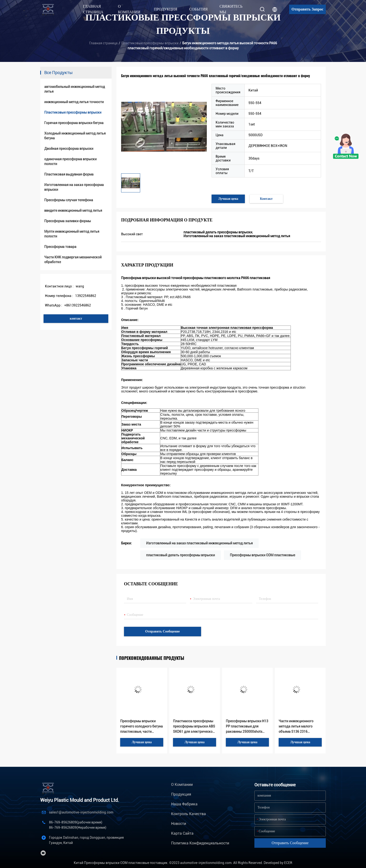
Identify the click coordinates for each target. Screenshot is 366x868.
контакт (76, 319)
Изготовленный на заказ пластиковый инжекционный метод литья (199, 543)
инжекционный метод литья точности (74, 102)
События (198, 9)
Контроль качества (188, 814)
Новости (179, 824)
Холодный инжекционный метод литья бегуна (75, 136)
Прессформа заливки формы (68, 221)
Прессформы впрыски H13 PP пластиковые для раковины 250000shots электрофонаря (247, 727)
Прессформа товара (60, 247)
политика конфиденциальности (200, 843)
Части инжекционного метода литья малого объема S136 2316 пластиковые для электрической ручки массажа (296, 727)
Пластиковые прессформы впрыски (150, 43)
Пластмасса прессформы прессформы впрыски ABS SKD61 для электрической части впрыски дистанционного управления (194, 727)
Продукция (181, 794)
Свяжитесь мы (231, 9)
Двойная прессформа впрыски (69, 149)
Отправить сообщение (163, 631)
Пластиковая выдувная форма (69, 174)
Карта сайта (182, 833)
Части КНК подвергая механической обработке (73, 260)
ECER (288, 863)
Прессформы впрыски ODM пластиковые (262, 555)
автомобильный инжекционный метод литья (75, 89)
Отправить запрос (307, 9)
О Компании (182, 785)
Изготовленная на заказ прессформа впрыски (74, 187)
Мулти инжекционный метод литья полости (72, 234)
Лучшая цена (228, 199)
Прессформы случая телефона (69, 200)
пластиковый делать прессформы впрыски (181, 555)
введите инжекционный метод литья (73, 211)
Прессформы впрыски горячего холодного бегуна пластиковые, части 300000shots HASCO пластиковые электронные (141, 727)
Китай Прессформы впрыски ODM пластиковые (111, 863)
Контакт (266, 199)
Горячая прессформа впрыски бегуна (74, 123)
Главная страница (93, 9)
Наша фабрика (184, 804)
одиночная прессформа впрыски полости (70, 161)
